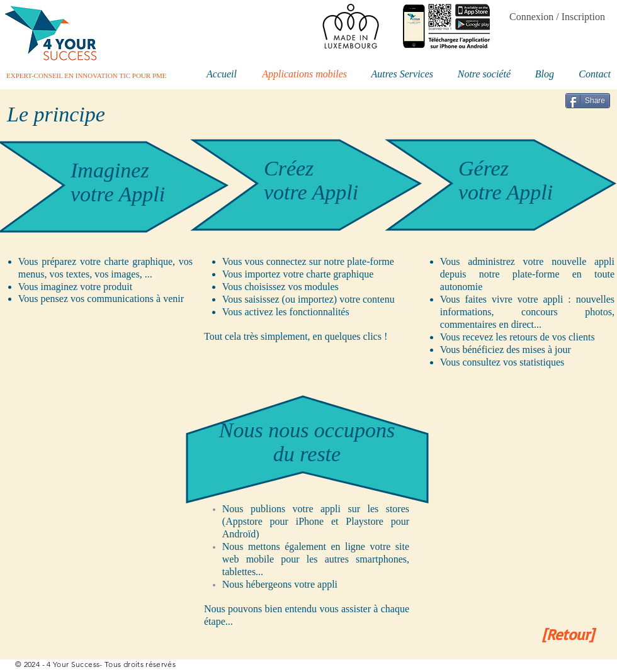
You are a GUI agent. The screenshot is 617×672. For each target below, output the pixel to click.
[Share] (588, 101)
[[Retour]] (568, 635)
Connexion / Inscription (557, 17)
